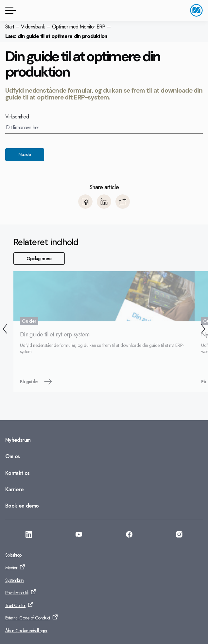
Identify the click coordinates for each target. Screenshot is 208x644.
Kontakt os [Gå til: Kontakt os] (17, 473)
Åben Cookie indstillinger (26, 631)
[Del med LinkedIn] (104, 202)
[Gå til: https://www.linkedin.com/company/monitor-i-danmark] (29, 535)
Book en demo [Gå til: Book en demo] (22, 506)
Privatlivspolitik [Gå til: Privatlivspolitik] (17, 593)
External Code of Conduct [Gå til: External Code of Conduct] (28, 618)
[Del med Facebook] (85, 202)
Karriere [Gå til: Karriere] (14, 489)
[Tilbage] (5, 330)
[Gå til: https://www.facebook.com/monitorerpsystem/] (129, 535)
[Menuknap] (9, 10)
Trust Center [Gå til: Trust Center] (15, 605)
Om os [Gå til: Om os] (13, 456)
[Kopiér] (123, 202)
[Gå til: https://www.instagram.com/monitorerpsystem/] (179, 535)
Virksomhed (17, 117)
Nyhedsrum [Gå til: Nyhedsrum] (18, 440)
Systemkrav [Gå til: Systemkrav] (15, 580)
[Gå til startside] (196, 10)
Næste (25, 154)
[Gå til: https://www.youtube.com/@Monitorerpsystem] (79, 535)
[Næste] (203, 330)
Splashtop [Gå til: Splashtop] (13, 555)
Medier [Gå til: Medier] (11, 568)
